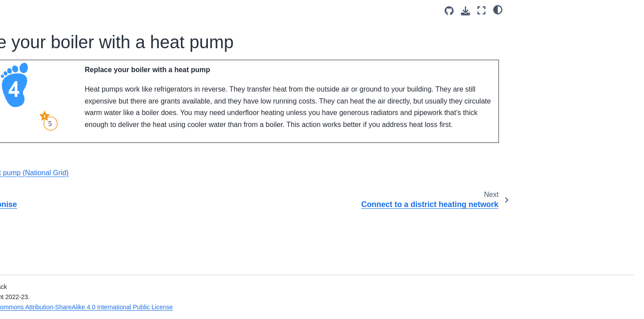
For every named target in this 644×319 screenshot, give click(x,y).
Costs (37, 24)
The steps (43, 52)
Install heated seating (66, 196)
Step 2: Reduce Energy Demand (62, 86)
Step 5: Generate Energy (64, 211)
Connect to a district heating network (76, 163)
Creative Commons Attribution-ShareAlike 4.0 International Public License (243, 307)
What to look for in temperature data (66, 282)
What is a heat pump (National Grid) (220, 200)
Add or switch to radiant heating (81, 182)
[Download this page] (466, 11)
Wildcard (42, 224)
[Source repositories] (449, 11)
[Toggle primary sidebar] (151, 10)
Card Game (39, 10)
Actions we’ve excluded (62, 238)
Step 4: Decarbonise (60, 119)
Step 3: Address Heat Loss (67, 105)
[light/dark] (498, 9)
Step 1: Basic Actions (59, 66)
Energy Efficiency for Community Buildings (68, 258)
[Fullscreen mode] (481, 10)
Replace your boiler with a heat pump (76, 138)
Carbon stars (47, 38)
